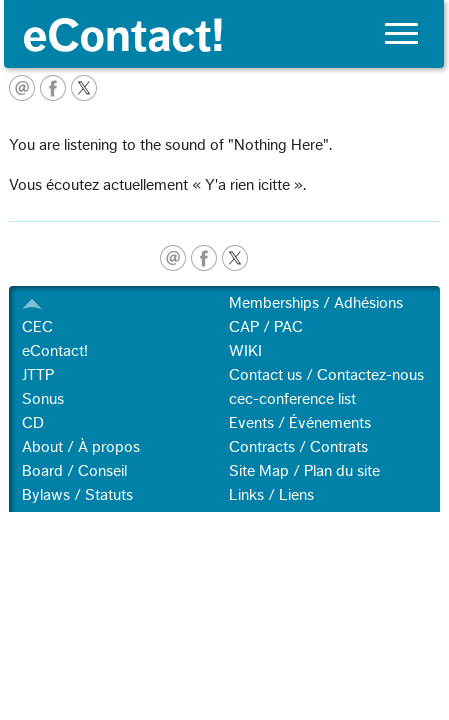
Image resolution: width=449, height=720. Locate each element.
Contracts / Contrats (298, 447)
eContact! (55, 351)
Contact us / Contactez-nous (326, 375)
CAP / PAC (266, 327)
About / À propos (81, 447)
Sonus (43, 399)
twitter (235, 258)
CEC (37, 327)
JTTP (38, 375)
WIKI (245, 351)
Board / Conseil (74, 471)
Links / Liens (271, 495)
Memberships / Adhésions (316, 303)
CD (33, 423)
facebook (204, 258)
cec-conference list (292, 399)
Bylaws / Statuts (77, 495)
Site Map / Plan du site (304, 471)
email (173, 258)
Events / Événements (300, 423)
